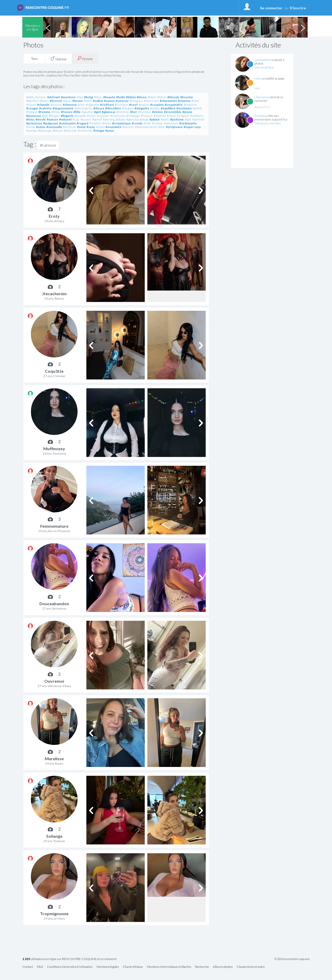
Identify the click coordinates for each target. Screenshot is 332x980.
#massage (133, 116)
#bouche (187, 97)
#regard (82, 123)
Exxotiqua (261, 116)
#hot (133, 112)
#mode (41, 119)
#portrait (198, 119)
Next (303, 27)
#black (152, 97)
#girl (97, 112)
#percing (109, 119)
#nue (76, 119)
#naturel (65, 119)
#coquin (144, 105)
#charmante (168, 101)
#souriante (113, 127)
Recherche (202, 967)
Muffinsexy (54, 449)
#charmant (151, 101)
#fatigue (32, 112)
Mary (258, 78)
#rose (147, 123)
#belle (121, 97)
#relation (95, 123)
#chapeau (136, 101)
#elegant (128, 108)
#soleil (100, 127)
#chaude (43, 105)
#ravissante (67, 123)
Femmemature (54, 526)
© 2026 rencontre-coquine (292, 959)
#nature (52, 119)
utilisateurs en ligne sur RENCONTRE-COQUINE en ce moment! (70, 959)
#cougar (32, 108)
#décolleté (113, 108)
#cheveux (70, 105)
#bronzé (56, 101)
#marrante (118, 116)
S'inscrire (298, 8)
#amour (41, 97)
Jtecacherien (54, 294)
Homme (59, 59)
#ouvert (86, 119)
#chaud (31, 105)
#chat (195, 101)
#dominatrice (83, 108)
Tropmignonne (54, 914)
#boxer (44, 101)
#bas (80, 97)
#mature (147, 116)
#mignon (183, 116)
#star (161, 127)
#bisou (142, 97)
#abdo (30, 97)
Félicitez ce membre (268, 123)
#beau (98, 97)
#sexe (81, 127)
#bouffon (32, 101)
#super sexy (192, 127)
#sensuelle (54, 127)
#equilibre (168, 108)
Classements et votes (251, 967)
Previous (48, 27)
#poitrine (177, 119)
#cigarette (92, 105)
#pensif (97, 119)
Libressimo (262, 97)
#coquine (157, 105)
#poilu (165, 119)
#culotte (45, 108)
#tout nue (70, 131)
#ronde (137, 123)
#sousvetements (146, 127)
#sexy (91, 127)
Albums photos (223, 967)
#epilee (155, 108)
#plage (144, 119)
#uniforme (85, 131)
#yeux (110, 131)
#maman (103, 116)
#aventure (68, 97)
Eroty (54, 216)
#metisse (160, 116)
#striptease (174, 127)
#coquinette (174, 105)
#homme (123, 112)
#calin (88, 101)
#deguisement (63, 108)
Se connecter (271, 8)
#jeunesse (34, 116)
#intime (157, 112)
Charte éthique (133, 967)
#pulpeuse (51, 123)
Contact (28, 967)
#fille (77, 112)
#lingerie (67, 116)
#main (91, 116)
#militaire (197, 116)
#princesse (34, 123)
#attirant (54, 97)
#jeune (187, 112)
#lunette (80, 116)
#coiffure (107, 105)
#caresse (122, 101)
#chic (81, 105)
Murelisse (54, 759)
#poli (188, 119)
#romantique (121, 123)
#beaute (109, 97)
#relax (107, 123)
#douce (99, 108)
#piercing (132, 119)
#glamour (109, 112)
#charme (184, 101)
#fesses (67, 112)
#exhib (197, 108)
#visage (99, 131)
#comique (122, 105)
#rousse (157, 123)
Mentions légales (108, 967)
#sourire (128, 127)
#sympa (32, 131)
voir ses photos (264, 67)
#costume (190, 105)
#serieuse (70, 127)
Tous (34, 59)
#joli (45, 116)
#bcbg (88, 97)
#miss (30, 119)
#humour (144, 112)
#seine (31, 127)
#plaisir (155, 119)
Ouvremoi (54, 681)
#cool (133, 105)
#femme (44, 112)
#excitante (184, 108)
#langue (54, 116)
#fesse (56, 112)
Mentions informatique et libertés (169, 967)
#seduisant (171, 123)
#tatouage (45, 131)
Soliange (54, 836)
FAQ (40, 967)
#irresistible (173, 112)
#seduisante (188, 123)
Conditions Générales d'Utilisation (70, 967)
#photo (120, 119)
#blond (162, 97)
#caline (98, 101)
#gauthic (87, 112)
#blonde (173, 97)
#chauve (56, 105)
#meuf (171, 116)
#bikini (131, 97)
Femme (85, 58)
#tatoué (58, 131)
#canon (109, 101)
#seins (41, 127)
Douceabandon (54, 604)
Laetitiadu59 (263, 60)
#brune (78, 101)
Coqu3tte (54, 371)
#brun (67, 101)
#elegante (142, 108)
